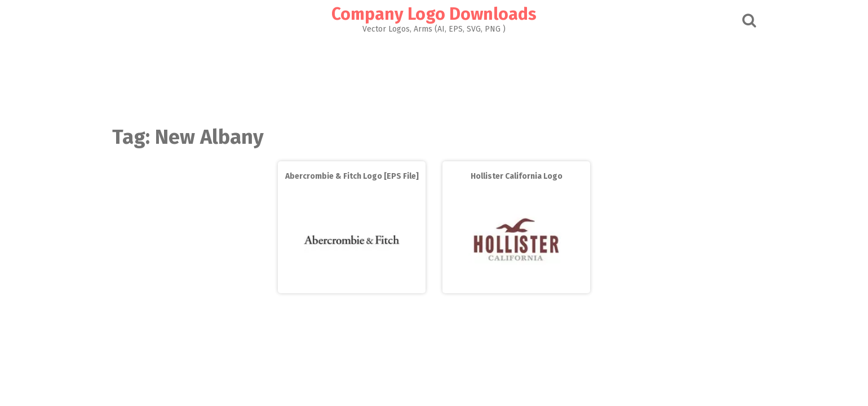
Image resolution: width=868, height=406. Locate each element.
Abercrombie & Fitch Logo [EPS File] (352, 176)
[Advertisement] (434, 77)
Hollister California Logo (517, 176)
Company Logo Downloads (434, 14)
